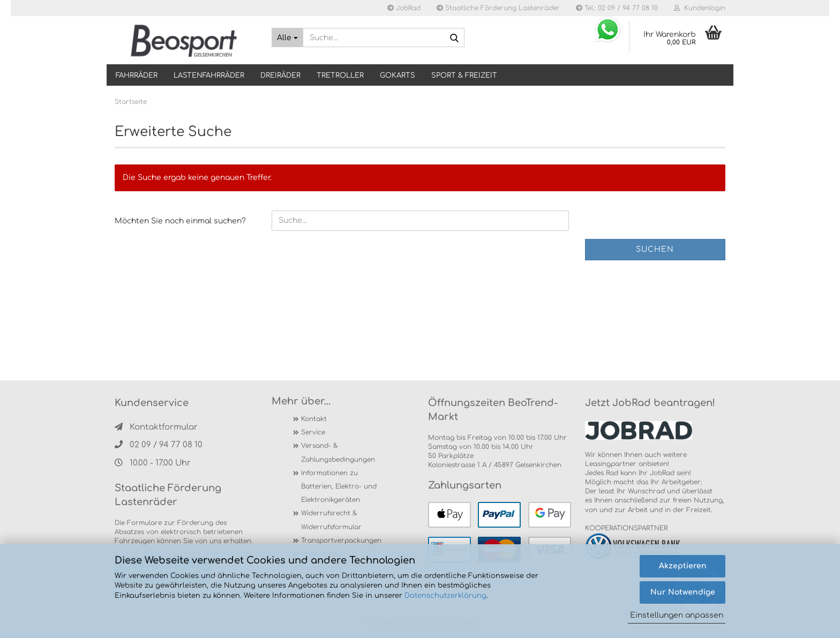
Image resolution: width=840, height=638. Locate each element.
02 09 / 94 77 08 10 (159, 445)
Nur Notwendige (683, 592)
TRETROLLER (340, 76)
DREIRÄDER (280, 76)
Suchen (655, 249)
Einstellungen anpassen (677, 615)
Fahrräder (137, 76)
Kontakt (314, 419)
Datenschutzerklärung (445, 596)
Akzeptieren (683, 566)
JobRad (404, 8)
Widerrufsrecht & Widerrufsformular (331, 520)
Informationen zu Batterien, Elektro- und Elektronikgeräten (339, 486)
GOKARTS (397, 76)
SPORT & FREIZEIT (464, 76)
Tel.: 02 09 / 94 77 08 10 (617, 8)
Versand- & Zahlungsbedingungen (338, 452)
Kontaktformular (156, 427)
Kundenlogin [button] (700, 8)
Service (313, 432)
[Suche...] (287, 37)
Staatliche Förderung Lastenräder (498, 8)
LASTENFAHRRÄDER (209, 76)
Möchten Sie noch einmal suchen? (180, 221)
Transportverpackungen (341, 541)
